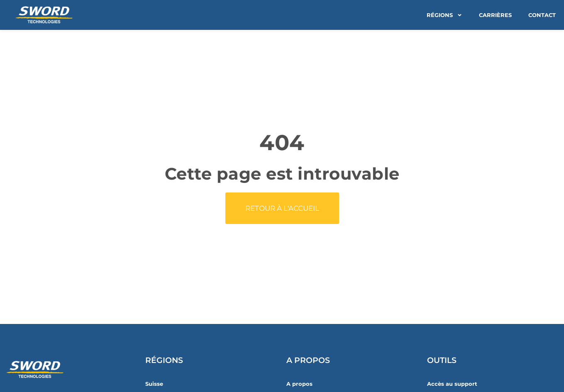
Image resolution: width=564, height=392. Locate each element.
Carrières (495, 15)
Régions (444, 15)
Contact (542, 15)
